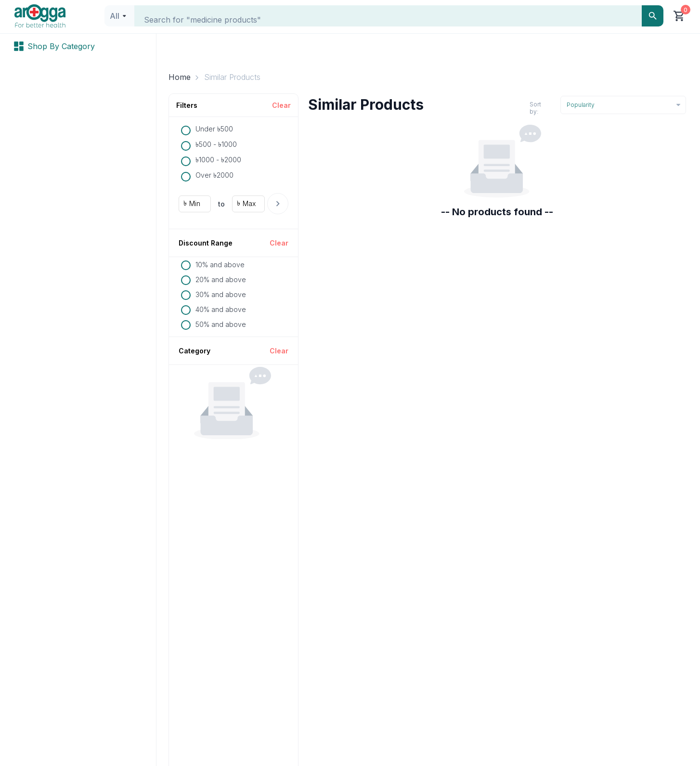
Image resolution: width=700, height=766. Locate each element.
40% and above (221, 309)
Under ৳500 (214, 129)
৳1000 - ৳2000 (218, 160)
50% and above (221, 324)
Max (249, 203)
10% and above (220, 265)
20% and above (221, 279)
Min (195, 203)
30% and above (221, 294)
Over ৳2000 (214, 175)
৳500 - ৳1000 (216, 144)
